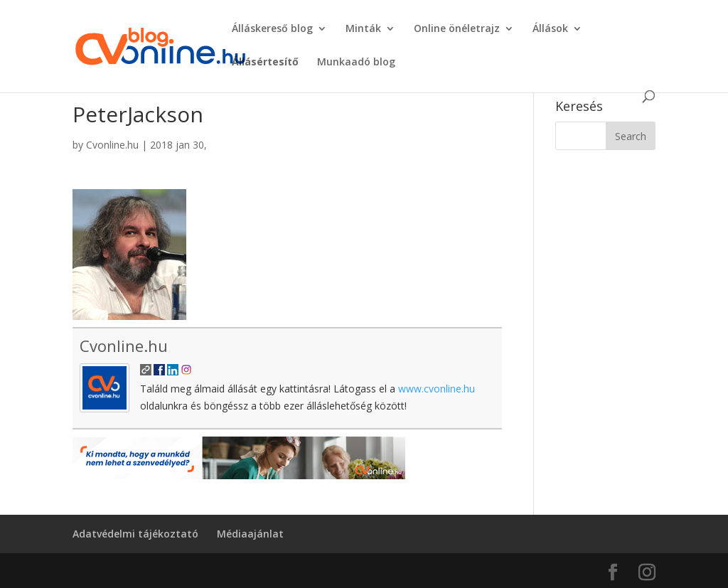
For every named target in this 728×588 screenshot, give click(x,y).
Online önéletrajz (457, 29)
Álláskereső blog (272, 29)
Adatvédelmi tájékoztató (135, 534)
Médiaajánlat (250, 534)
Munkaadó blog (356, 63)
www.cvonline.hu (437, 389)
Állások (550, 29)
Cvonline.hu (112, 145)
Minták (363, 29)
